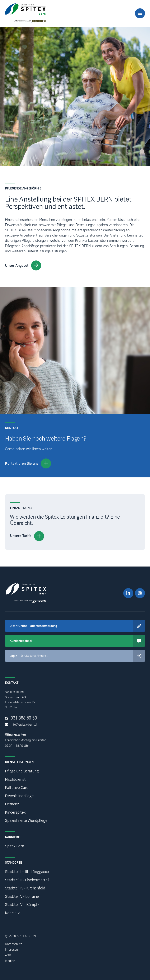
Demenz (12, 804)
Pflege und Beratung (22, 771)
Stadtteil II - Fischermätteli (27, 880)
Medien (10, 961)
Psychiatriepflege (19, 796)
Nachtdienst (15, 780)
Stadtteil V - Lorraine (22, 897)
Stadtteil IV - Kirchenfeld (25, 888)
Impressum (13, 949)
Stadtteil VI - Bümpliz (22, 905)
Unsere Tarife (27, 536)
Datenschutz (13, 944)
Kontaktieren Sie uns (28, 463)
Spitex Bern (15, 846)
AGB (8, 955)
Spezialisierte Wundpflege (26, 821)
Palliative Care (17, 788)
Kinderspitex (15, 813)
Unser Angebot (23, 265)
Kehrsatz (12, 913)
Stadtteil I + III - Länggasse (27, 872)
